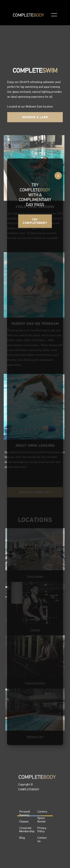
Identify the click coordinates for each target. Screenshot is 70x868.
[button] (54, 15)
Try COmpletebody (35, 221)
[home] (29, 15)
